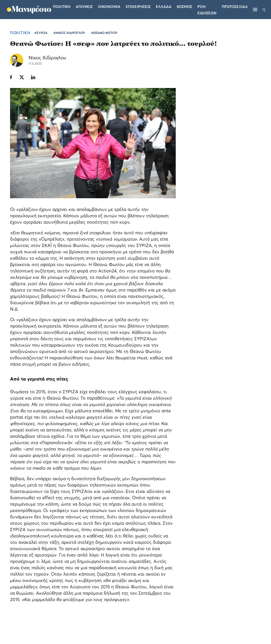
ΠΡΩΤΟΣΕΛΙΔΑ (235, 6)
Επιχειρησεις (138, 6)
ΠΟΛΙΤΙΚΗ (20, 33)
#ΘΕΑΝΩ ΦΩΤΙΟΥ (104, 33)
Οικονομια (109, 6)
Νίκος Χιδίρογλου (47, 58)
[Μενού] (255, 10)
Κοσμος (184, 6)
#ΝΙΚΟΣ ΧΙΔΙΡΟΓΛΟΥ (69, 33)
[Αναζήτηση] (264, 10)
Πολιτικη (62, 6)
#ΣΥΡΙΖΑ (41, 33)
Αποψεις (84, 6)
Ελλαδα (164, 6)
